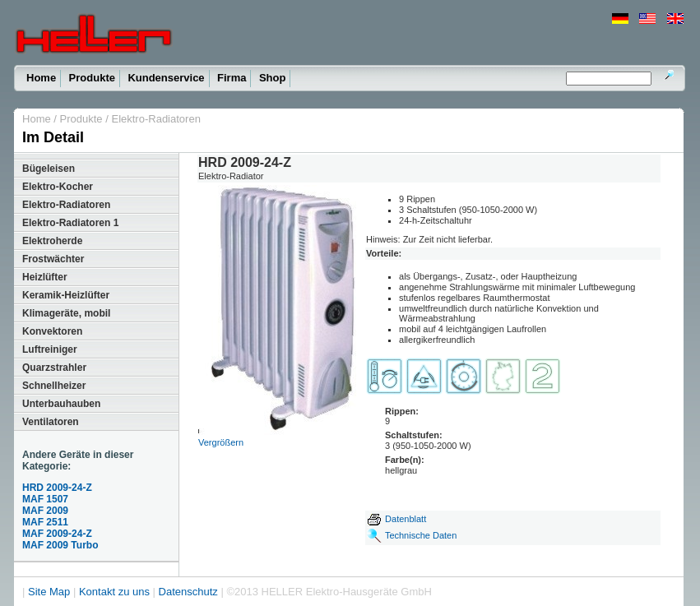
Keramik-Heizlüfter (66, 295)
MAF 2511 (45, 522)
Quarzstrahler (54, 368)
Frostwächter (53, 259)
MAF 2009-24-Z (57, 534)
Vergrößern (221, 442)
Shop (273, 78)
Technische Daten (421, 535)
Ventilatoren (51, 422)
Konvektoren (52, 331)
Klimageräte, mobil (66, 313)
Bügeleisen (49, 169)
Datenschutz (188, 592)
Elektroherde (52, 241)
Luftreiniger (50, 349)
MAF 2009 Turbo (60, 545)
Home (41, 78)
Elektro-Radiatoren (155, 119)
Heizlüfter (45, 277)
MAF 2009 (45, 511)
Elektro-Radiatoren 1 (70, 223)
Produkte (92, 78)
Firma (232, 78)
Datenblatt (396, 519)
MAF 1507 (45, 499)
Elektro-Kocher (58, 187)
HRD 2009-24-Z (57, 488)
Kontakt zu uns (114, 592)
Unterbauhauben (61, 404)
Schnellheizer (54, 386)
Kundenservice (166, 78)
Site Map (49, 592)
